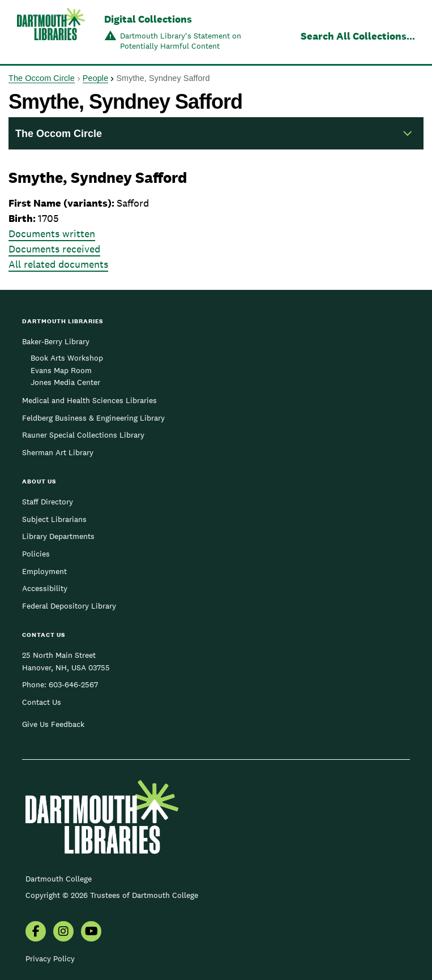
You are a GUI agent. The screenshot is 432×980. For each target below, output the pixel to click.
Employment (44, 571)
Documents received (54, 249)
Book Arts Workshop (67, 358)
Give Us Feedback (53, 724)
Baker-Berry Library (56, 341)
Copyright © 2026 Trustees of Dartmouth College (112, 895)
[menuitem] (36, 932)
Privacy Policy (50, 958)
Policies (36, 554)
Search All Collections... (358, 36)
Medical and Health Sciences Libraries (89, 400)
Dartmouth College (59, 879)
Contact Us (42, 702)
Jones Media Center (65, 382)
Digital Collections (148, 19)
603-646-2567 (73, 684)
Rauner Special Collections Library (83, 435)
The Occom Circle (42, 78)
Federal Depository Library (69, 606)
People (95, 78)
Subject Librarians (54, 519)
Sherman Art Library (58, 452)
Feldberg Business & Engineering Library (93, 418)
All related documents (58, 264)
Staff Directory (48, 502)
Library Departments (58, 536)
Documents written (52, 234)
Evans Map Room (61, 370)
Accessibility (45, 588)
